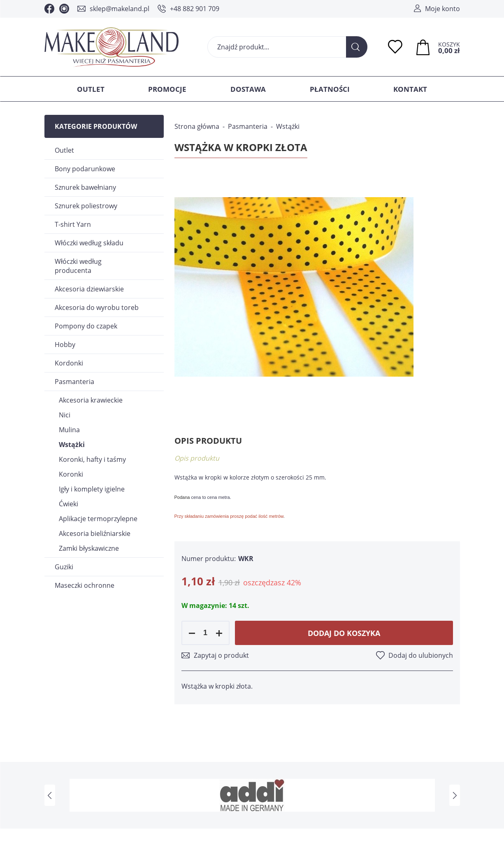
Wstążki (72, 445)
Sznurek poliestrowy (86, 206)
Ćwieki (69, 504)
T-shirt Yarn (73, 224)
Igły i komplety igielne (92, 489)
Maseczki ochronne (85, 585)
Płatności (330, 89)
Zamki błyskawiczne (89, 548)
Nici (65, 415)
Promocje (167, 89)
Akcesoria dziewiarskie (89, 289)
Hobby (65, 345)
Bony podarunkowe (85, 169)
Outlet (91, 89)
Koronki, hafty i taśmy (92, 459)
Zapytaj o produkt (221, 655)
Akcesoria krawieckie (91, 400)
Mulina (69, 430)
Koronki (71, 474)
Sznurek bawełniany (85, 187)
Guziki (64, 567)
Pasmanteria (74, 382)
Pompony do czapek (86, 326)
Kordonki (69, 363)
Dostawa (248, 89)
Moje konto (442, 9)
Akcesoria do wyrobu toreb (97, 307)
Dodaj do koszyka (344, 633)
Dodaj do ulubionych (421, 655)
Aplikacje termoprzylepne (98, 519)
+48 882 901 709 (195, 9)
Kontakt (410, 89)
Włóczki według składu (89, 243)
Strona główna (197, 126)
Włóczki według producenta (78, 266)
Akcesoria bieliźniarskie (95, 533)
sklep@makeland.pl (120, 9)
